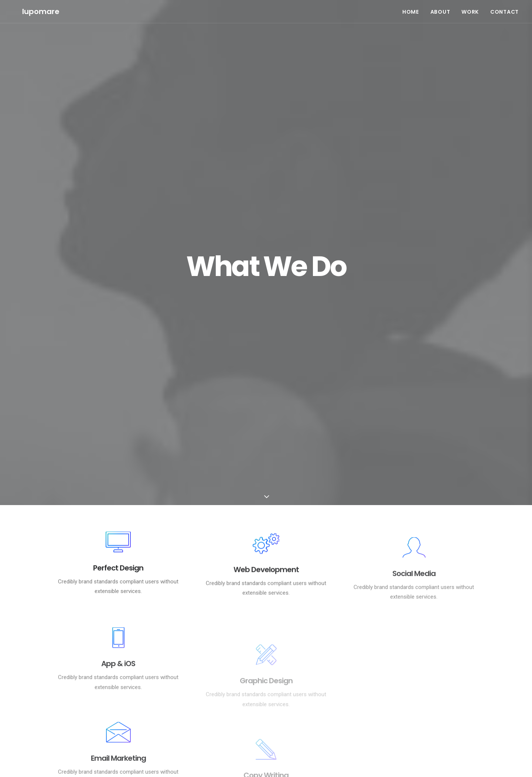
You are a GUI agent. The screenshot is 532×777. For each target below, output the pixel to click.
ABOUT (440, 7)
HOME (411, 7)
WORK (470, 7)
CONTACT (504, 7)
